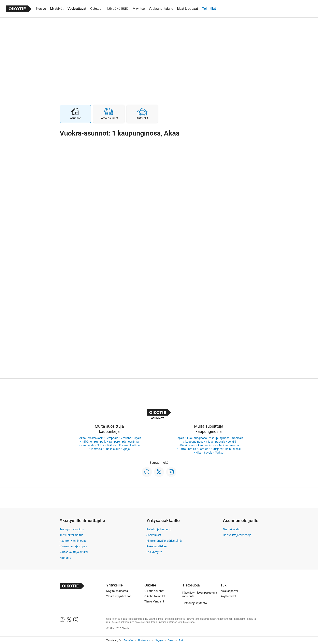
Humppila (100, 442)
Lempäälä (112, 438)
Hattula (135, 445)
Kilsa (199, 453)
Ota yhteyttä (154, 552)
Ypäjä (126, 449)
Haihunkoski (233, 449)
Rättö (182, 449)
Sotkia (192, 449)
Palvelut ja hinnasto (159, 529)
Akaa (83, 438)
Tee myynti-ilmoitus (72, 529)
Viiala (209, 442)
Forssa (123, 445)
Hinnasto (65, 558)
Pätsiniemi (187, 445)
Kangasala (88, 445)
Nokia (100, 445)
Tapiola (223, 445)
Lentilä (232, 442)
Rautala (220, 442)
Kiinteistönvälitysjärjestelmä (164, 541)
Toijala (180, 438)
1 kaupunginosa (197, 438)
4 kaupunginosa (206, 445)
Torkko (219, 453)
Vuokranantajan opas (73, 546)
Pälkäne (87, 442)
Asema (235, 445)
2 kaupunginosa (219, 438)
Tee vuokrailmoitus (71, 535)
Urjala (138, 438)
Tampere (114, 442)
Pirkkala (112, 445)
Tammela (96, 449)
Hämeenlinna (130, 442)
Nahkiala (238, 438)
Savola (208, 453)
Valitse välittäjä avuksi (74, 552)
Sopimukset (154, 535)
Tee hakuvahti (232, 529)
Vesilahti (126, 438)
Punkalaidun (112, 449)
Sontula (203, 449)
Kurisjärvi (217, 449)
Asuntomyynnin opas (73, 541)
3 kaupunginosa (193, 442)
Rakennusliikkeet (157, 546)
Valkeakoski (96, 438)
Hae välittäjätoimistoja (237, 535)
